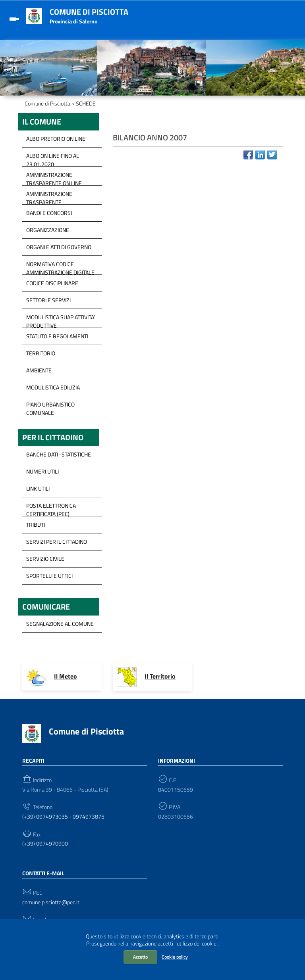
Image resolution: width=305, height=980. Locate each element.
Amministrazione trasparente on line (54, 177)
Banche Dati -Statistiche (59, 454)
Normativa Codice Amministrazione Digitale (60, 266)
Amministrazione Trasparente (49, 196)
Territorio (41, 353)
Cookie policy (175, 957)
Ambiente (39, 370)
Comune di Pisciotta (89, 12)
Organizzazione (48, 230)
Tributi (36, 525)
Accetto (140, 957)
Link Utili (38, 488)
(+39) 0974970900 (45, 844)
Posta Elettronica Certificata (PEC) (51, 508)
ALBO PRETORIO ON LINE (56, 139)
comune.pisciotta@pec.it (51, 902)
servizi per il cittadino (57, 542)
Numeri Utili (42, 471)
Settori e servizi (48, 300)
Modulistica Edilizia (53, 387)
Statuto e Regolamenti (57, 336)
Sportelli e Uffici (49, 576)
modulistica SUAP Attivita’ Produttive (61, 319)
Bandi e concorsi (49, 213)
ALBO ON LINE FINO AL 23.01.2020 (53, 158)
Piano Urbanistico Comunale (50, 407)
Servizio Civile (45, 559)
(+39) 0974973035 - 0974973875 (63, 817)
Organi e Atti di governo (59, 247)
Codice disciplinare (52, 283)
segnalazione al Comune (60, 624)
